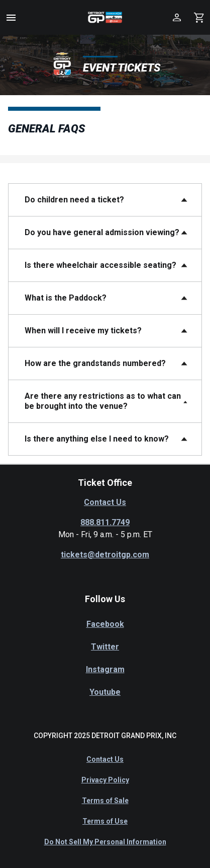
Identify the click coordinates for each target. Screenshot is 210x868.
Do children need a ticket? (74, 200)
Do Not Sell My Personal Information (105, 842)
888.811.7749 (105, 522)
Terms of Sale (105, 801)
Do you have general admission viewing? (102, 232)
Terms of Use (105, 821)
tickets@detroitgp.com (105, 555)
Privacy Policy (105, 780)
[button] (11, 18)
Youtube (105, 692)
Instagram (105, 669)
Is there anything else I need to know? (97, 439)
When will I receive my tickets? (83, 331)
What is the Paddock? (66, 298)
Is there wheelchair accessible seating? (100, 265)
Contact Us (105, 502)
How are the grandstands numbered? (95, 363)
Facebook (105, 624)
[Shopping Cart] (199, 17)
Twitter (105, 647)
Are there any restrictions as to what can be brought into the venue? (103, 401)
